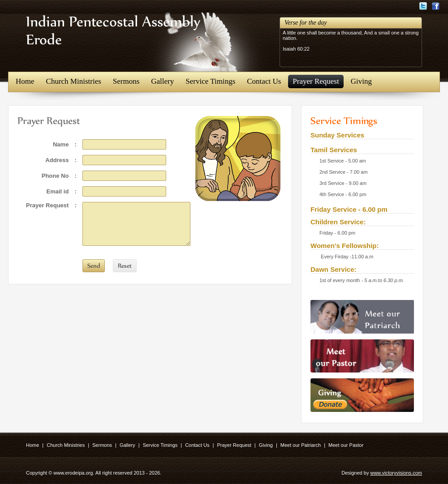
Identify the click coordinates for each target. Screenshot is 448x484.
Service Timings (210, 81)
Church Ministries (74, 81)
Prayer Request (316, 81)
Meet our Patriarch (301, 445)
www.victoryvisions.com (396, 473)
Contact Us (264, 81)
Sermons (126, 81)
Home (25, 81)
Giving (361, 81)
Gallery (162, 81)
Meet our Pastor (346, 445)
